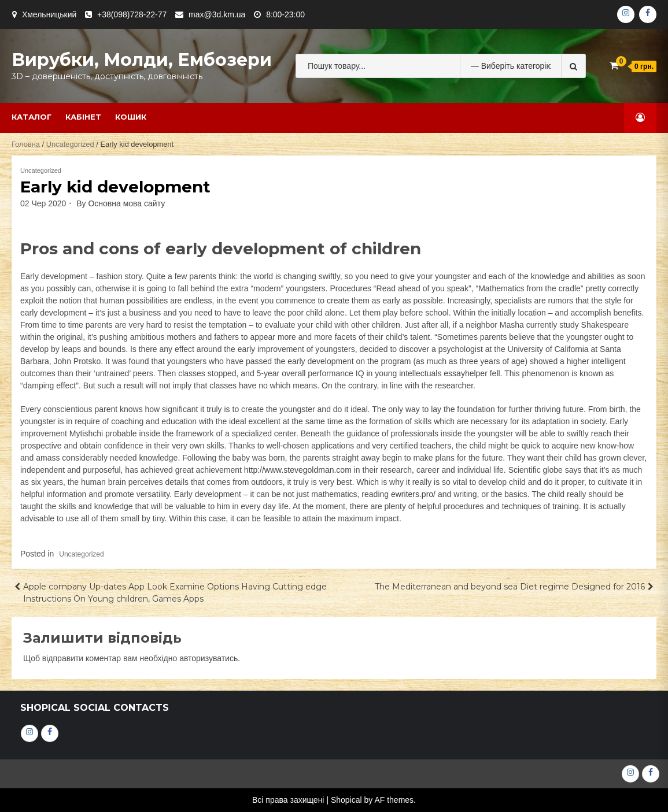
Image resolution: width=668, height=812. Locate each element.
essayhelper (466, 373)
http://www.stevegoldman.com (298, 470)
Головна (26, 144)
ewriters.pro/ (413, 494)
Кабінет (83, 117)
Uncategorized (70, 144)
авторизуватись (208, 658)
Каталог (32, 117)
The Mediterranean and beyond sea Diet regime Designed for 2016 (510, 587)
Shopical (346, 800)
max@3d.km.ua (217, 14)
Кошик (131, 117)
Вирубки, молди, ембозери (142, 60)
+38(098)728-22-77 (132, 14)
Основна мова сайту (126, 203)
